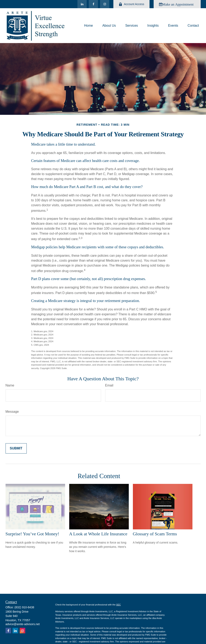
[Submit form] (16, 448)
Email (109, 385)
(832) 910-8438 (24, 607)
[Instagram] (105, 4)
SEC (119, 605)
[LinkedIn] (82, 4)
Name (10, 385)
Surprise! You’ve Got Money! (32, 534)
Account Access (131, 4)
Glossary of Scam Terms (155, 534)
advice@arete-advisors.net (23, 624)
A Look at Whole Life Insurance (98, 534)
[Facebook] (93, 4)
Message (12, 412)
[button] (88, 26)
